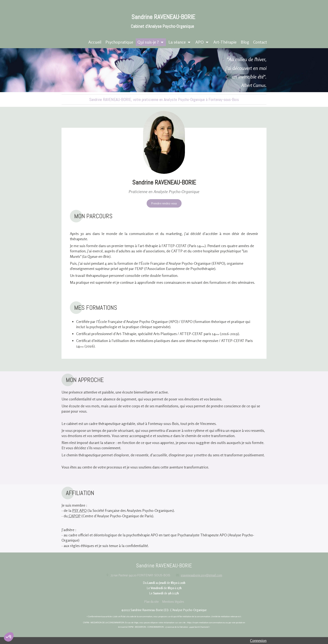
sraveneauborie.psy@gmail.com (201, 575)
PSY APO (79, 510)
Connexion (258, 640)
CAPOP (74, 516)
